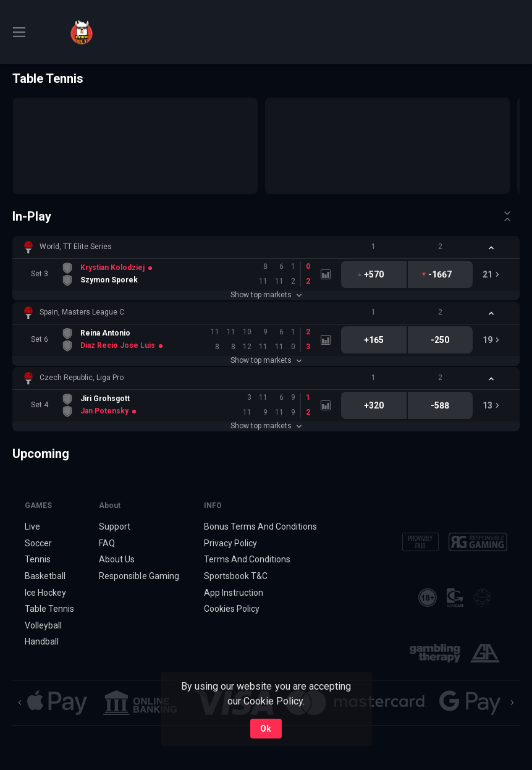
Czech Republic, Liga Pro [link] (82, 378)
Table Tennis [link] (49, 609)
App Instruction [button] (234, 593)
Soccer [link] (38, 543)
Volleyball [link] (43, 625)
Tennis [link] (38, 559)
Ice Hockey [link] (45, 593)
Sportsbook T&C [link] (236, 576)
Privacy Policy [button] (230, 543)
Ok (266, 729)
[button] (266, 247)
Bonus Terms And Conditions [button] (261, 527)
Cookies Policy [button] (232, 609)
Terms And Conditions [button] (247, 559)
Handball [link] (42, 641)
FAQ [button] (107, 543)
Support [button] (115, 527)
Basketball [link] (45, 576)
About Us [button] (117, 559)
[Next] (512, 703)
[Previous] (20, 703)
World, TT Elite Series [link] (76, 247)
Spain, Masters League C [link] (82, 312)
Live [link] (32, 527)
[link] (82, 32)
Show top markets (266, 295)
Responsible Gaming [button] (139, 576)
